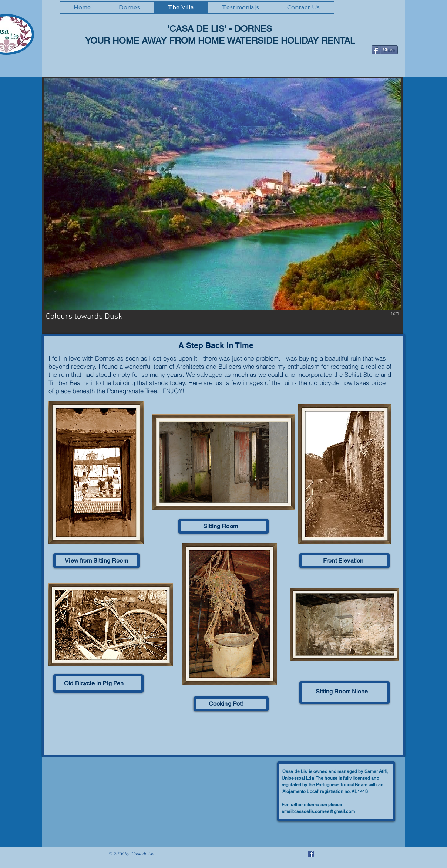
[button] (223, 205)
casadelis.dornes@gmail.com (325, 811)
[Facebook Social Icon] (311, 854)
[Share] (385, 50)
